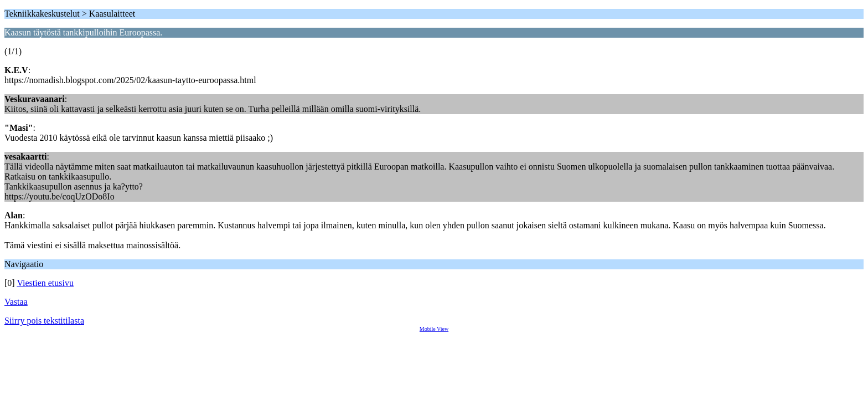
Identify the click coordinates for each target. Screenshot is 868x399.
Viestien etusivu (45, 283)
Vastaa (16, 302)
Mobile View (434, 329)
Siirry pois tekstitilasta (44, 321)
